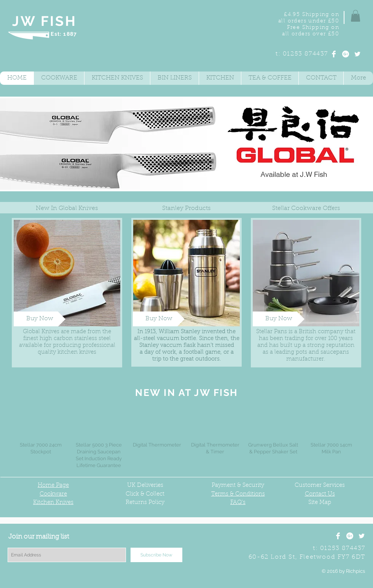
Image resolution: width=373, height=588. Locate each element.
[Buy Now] (40, 319)
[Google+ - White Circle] (346, 54)
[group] (186, 438)
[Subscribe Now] (156, 555)
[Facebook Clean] (334, 54)
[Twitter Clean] (357, 54)
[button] (355, 16)
